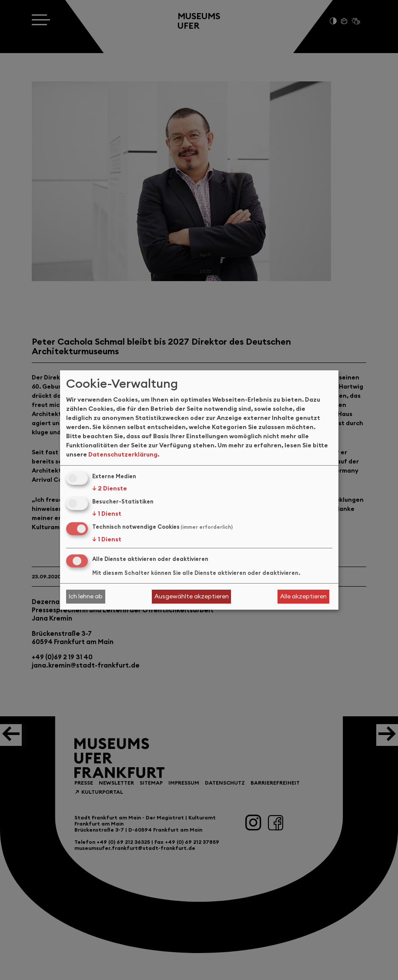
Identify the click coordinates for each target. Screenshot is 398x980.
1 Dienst (107, 513)
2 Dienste (110, 488)
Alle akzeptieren (303, 596)
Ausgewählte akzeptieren (192, 596)
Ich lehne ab (85, 596)
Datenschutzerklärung (123, 454)
